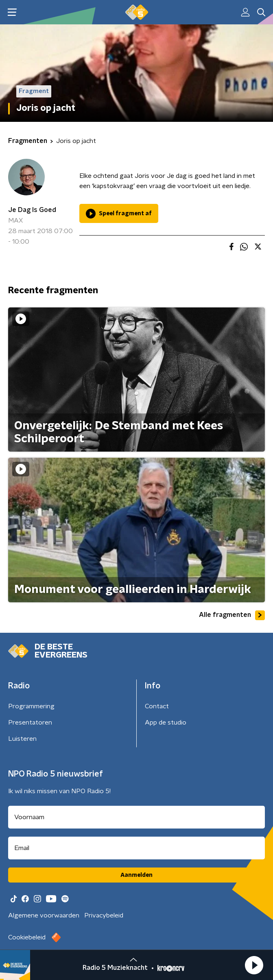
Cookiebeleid (27, 937)
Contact (157, 706)
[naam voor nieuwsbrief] (136, 817)
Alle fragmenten (232, 615)
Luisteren (22, 739)
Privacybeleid (104, 915)
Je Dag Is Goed (32, 210)
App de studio (166, 723)
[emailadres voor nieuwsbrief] (136, 848)
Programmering (31, 706)
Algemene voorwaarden (44, 915)
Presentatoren (30, 723)
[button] (254, 965)
